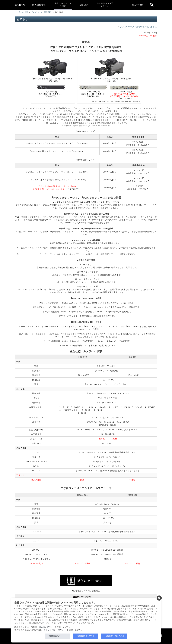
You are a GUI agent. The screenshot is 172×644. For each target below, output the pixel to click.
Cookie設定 (55, 636)
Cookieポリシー (47, 627)
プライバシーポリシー (56, 630)
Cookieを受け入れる (115, 636)
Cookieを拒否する (86, 636)
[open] (152, 5)
